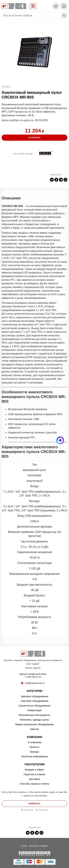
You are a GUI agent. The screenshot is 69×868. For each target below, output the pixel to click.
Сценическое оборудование (34, 706)
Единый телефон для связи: (33, 676)
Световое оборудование (34, 701)
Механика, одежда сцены (34, 720)
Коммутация (34, 710)
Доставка (34, 779)
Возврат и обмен (35, 770)
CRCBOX (6, 87)
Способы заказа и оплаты (34, 784)
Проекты (34, 747)
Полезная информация (34, 756)
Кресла (34, 729)
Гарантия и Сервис (35, 774)
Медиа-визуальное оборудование (34, 724)
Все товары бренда (23, 154)
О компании (35, 742)
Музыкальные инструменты (34, 715)
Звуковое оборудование (34, 696)
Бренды (34, 752)
